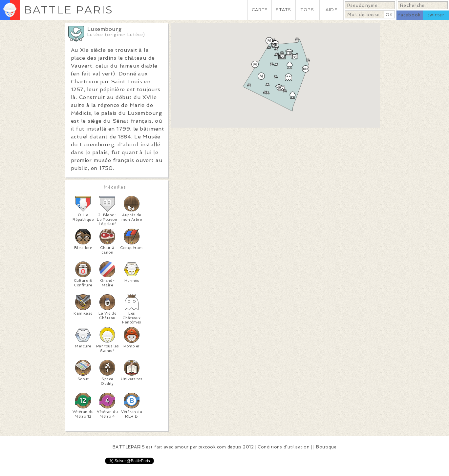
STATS (283, 10)
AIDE (331, 10)
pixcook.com (212, 447)
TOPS (307, 10)
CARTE (260, 10)
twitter (436, 15)
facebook (409, 15)
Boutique (326, 447)
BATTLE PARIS (68, 10)
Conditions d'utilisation (284, 447)
